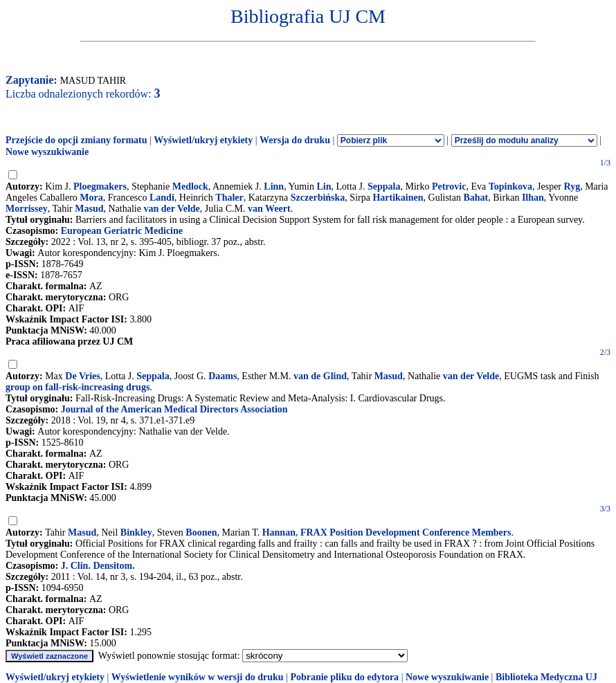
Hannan (279, 532)
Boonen (201, 532)
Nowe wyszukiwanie (47, 152)
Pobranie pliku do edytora (344, 677)
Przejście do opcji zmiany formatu (76, 140)
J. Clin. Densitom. (98, 566)
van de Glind (320, 376)
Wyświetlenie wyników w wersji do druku (198, 677)
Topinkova (510, 186)
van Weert (269, 209)
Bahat (475, 198)
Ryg (572, 186)
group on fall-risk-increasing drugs (78, 387)
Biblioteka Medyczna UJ (546, 677)
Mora (91, 198)
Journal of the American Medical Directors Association (174, 409)
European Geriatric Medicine (122, 231)
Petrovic (449, 186)
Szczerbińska (318, 198)
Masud (89, 209)
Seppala (384, 186)
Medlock (190, 186)
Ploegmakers (100, 186)
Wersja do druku (295, 140)
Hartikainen (398, 198)
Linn (274, 186)
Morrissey (27, 209)
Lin (324, 186)
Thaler (229, 198)
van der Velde (171, 209)
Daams (223, 376)
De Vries (82, 376)
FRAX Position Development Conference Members (406, 532)
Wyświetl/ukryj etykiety (203, 140)
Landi (162, 198)
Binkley (136, 532)
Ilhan (533, 198)
